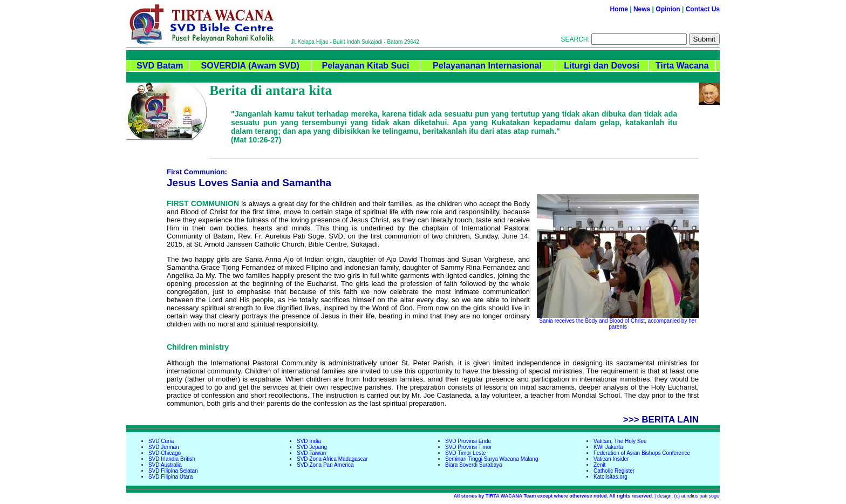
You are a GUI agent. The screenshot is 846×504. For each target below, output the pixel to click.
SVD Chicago (165, 453)
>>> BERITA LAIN (661, 420)
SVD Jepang (312, 447)
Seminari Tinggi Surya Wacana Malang (492, 459)
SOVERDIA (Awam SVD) (250, 66)
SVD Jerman (164, 447)
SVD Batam (160, 66)
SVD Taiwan (311, 453)
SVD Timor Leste (466, 453)
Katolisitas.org (610, 477)
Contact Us (703, 9)
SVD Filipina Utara (170, 477)
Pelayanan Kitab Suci (365, 66)
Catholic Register (614, 471)
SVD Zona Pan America (325, 465)
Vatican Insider (611, 459)
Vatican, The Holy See (620, 441)
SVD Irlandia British (172, 459)
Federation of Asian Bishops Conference (642, 453)
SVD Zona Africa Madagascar (332, 459)
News (642, 9)
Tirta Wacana (682, 66)
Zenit (599, 465)
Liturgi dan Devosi (602, 66)
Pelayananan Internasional (487, 66)
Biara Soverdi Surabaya (474, 465)
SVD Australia (165, 465)
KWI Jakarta (608, 447)
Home (619, 9)
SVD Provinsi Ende (468, 441)
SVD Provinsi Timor (469, 447)
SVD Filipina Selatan (173, 471)
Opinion (668, 9)
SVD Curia (161, 441)
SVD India (309, 441)
